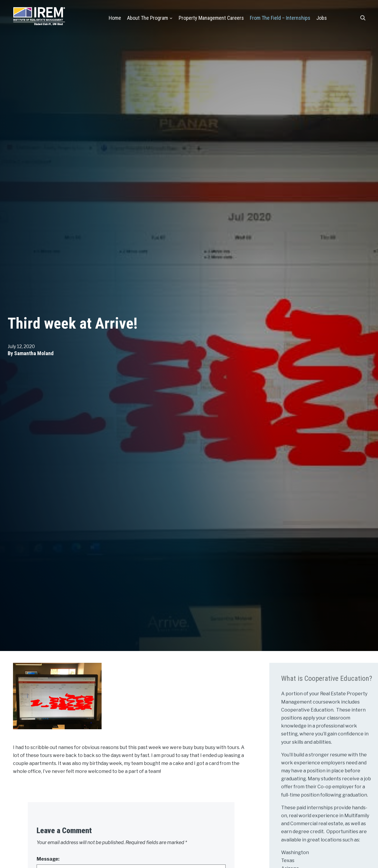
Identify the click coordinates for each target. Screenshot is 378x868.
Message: (48, 859)
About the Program (148, 18)
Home (115, 18)
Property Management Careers (211, 18)
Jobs (322, 18)
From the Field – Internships (280, 18)
